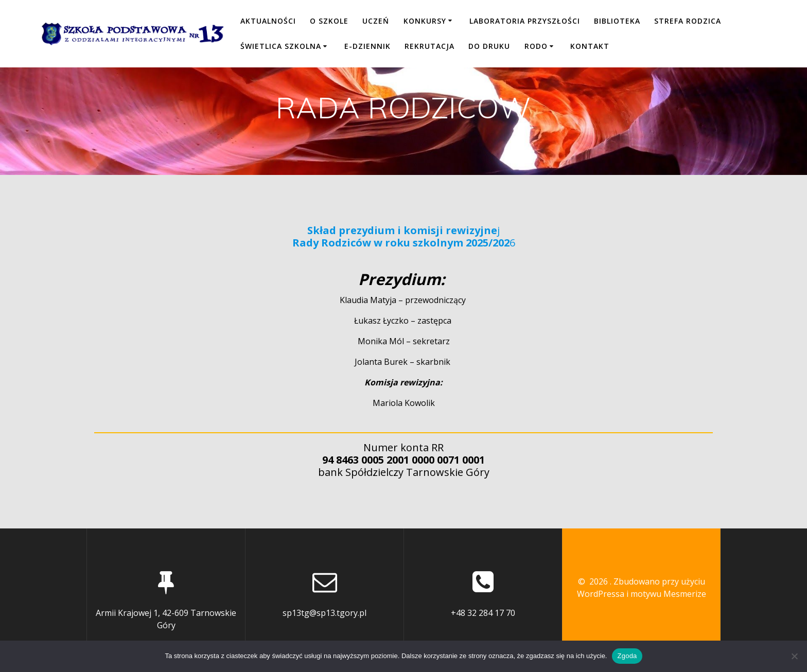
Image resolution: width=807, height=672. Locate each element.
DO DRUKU (489, 46)
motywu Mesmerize (668, 594)
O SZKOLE (329, 21)
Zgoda (627, 656)
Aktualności (268, 21)
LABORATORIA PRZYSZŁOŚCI (525, 21)
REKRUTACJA (429, 46)
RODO (536, 46)
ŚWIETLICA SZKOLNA (281, 46)
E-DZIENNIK (367, 46)
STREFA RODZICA (688, 21)
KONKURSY (425, 21)
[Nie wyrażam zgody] (794, 656)
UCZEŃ (376, 21)
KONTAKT (590, 46)
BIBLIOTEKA (617, 21)
